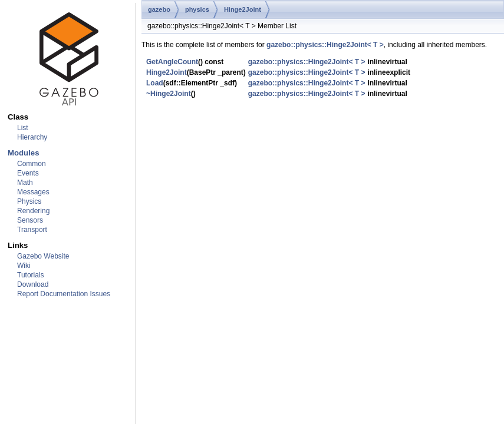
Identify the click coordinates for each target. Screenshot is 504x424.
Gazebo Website (43, 256)
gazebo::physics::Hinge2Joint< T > (325, 45)
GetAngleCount (172, 62)
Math (25, 183)
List (23, 128)
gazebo (159, 9)
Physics (29, 201)
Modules (23, 153)
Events (28, 173)
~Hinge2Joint (169, 94)
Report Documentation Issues (64, 294)
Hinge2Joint (243, 9)
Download (33, 284)
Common (32, 164)
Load (155, 83)
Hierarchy (32, 137)
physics (197, 9)
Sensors (30, 220)
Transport (32, 230)
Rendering (33, 211)
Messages (33, 192)
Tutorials (31, 275)
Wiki (24, 266)
